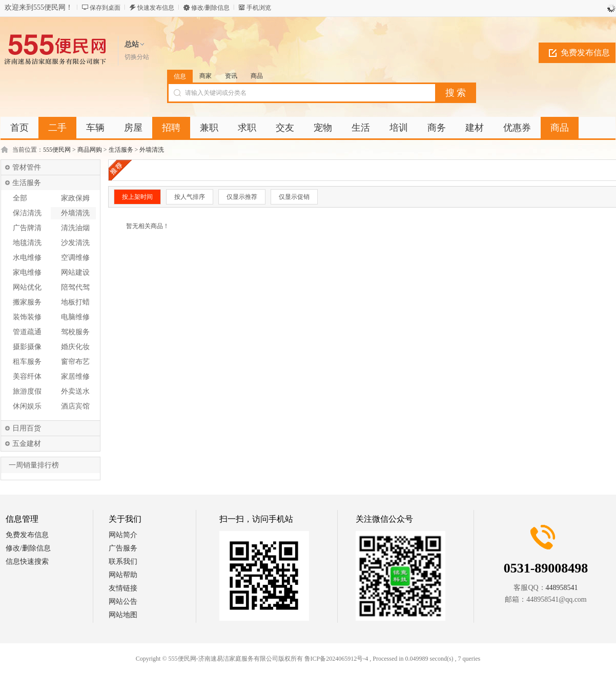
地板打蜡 (75, 302)
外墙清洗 (152, 150)
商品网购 (90, 150)
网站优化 (27, 287)
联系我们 (123, 561)
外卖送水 (75, 391)
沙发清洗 (75, 243)
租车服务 (27, 362)
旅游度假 (27, 391)
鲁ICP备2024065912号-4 (336, 659)
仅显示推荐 (242, 197)
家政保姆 (75, 198)
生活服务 (121, 150)
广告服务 (123, 548)
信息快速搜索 (27, 561)
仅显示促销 (294, 197)
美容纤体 (27, 376)
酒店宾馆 (75, 406)
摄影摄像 (27, 347)
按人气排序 (190, 197)
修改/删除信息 (210, 8)
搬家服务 (27, 302)
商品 (257, 76)
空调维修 (75, 258)
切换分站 (137, 57)
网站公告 (123, 601)
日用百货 (27, 428)
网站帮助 (123, 575)
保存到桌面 (105, 8)
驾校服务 (75, 332)
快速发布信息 (156, 8)
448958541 (562, 588)
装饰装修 (27, 317)
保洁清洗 (27, 213)
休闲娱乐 (27, 406)
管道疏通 (27, 332)
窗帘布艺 (75, 362)
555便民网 (57, 150)
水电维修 (27, 258)
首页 (19, 128)
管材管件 (27, 167)
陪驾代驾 (75, 287)
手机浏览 (259, 8)
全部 (20, 198)
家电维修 (27, 272)
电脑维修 (75, 317)
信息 (180, 76)
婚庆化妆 (75, 347)
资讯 (231, 76)
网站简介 (123, 535)
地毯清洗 (27, 243)
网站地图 (123, 615)
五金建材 (27, 444)
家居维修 (75, 376)
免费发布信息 (585, 53)
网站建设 (75, 272)
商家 (206, 76)
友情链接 (123, 588)
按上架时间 (137, 197)
